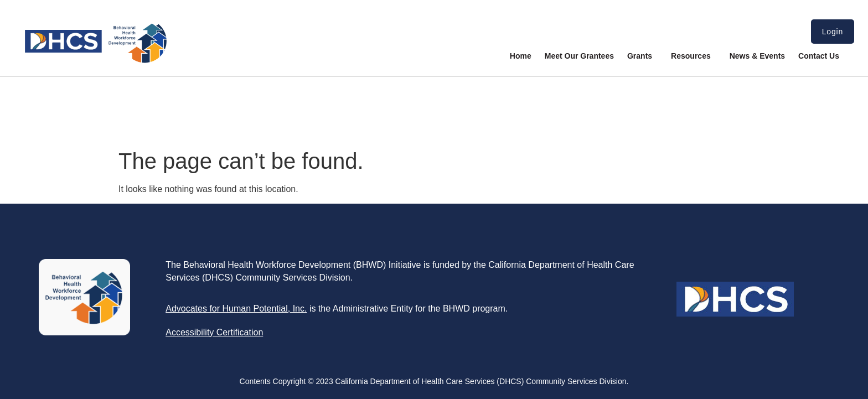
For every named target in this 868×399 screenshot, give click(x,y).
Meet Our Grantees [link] (579, 56)
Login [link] (833, 32)
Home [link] (521, 56)
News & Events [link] (757, 56)
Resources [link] (694, 56)
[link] (95, 61)
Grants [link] (642, 56)
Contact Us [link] (819, 56)
